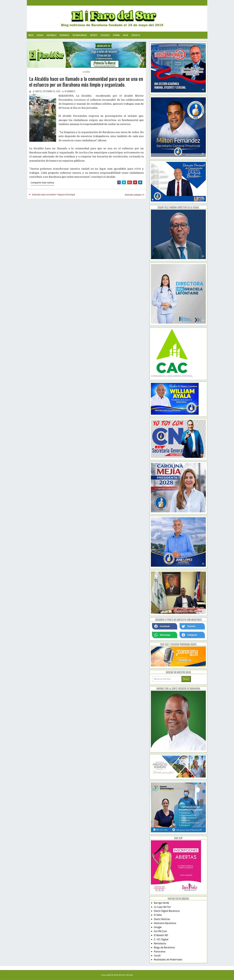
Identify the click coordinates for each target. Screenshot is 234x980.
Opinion (116, 35)
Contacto (136, 35)
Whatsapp (162, 635)
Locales (40, 35)
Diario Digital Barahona (167, 911)
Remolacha (160, 943)
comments (70, 91)
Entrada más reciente (43, 195)
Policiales (105, 35)
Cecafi (157, 956)
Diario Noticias (162, 919)
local (88, 72)
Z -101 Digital (161, 939)
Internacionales (80, 35)
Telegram (189, 635)
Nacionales (52, 35)
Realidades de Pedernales (168, 960)
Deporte (94, 35)
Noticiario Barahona (165, 923)
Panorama (160, 951)
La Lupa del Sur (162, 907)
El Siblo (158, 915)
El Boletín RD (161, 935)
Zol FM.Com (160, 931)
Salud (126, 35)
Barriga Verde (161, 903)
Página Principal (66, 195)
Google (158, 927)
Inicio (31, 35)
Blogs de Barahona (164, 947)
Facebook (162, 626)
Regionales (64, 35)
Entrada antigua (133, 195)
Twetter (189, 626)
